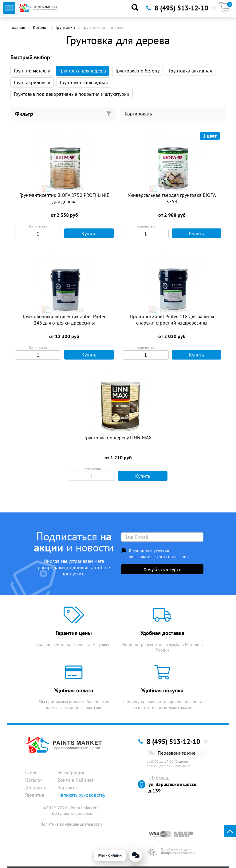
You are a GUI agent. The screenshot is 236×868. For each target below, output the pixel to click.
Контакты (68, 788)
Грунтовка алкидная (191, 71)
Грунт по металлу (32, 71)
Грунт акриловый (32, 82)
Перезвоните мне (173, 753)
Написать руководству (81, 795)
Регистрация (71, 772)
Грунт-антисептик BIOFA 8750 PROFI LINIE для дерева (64, 198)
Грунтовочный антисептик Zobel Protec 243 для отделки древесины (64, 319)
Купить (82, 233)
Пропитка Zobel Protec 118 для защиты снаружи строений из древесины (172, 319)
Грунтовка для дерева (83, 71)
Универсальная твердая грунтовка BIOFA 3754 (172, 198)
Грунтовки (65, 27)
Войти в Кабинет (75, 780)
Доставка (35, 788)
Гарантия (35, 795)
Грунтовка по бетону (138, 71)
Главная (18, 27)
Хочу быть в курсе (162, 569)
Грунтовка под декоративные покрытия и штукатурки (72, 94)
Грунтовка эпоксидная (84, 82)
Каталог (40, 27)
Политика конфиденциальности (71, 824)
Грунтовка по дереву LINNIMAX (118, 438)
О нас (31, 772)
